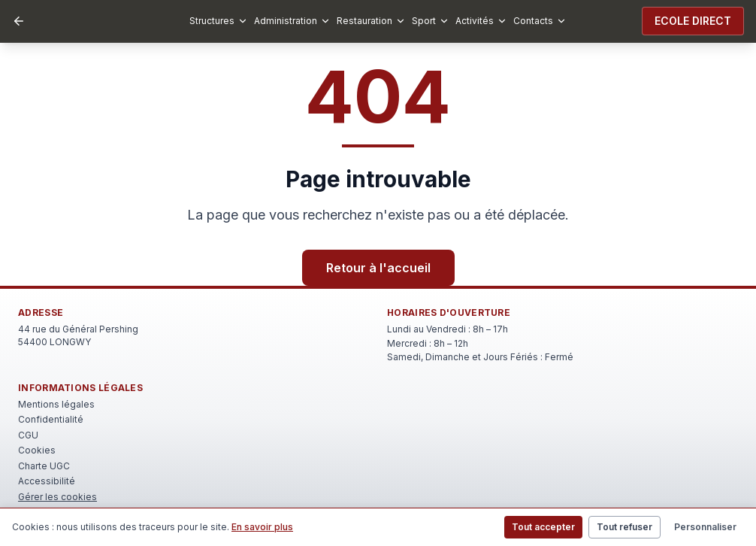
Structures (219, 21)
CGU (28, 435)
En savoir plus (262, 527)
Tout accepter (543, 527)
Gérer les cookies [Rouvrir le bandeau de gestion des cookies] (57, 497)
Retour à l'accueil (378, 268)
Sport (431, 21)
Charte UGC (44, 466)
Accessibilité (47, 481)
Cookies (37, 450)
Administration (292, 21)
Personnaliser (705, 527)
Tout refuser (624, 527)
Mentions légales (56, 404)
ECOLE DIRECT (693, 21)
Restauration (371, 21)
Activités (481, 21)
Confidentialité (51, 419)
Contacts (540, 21)
